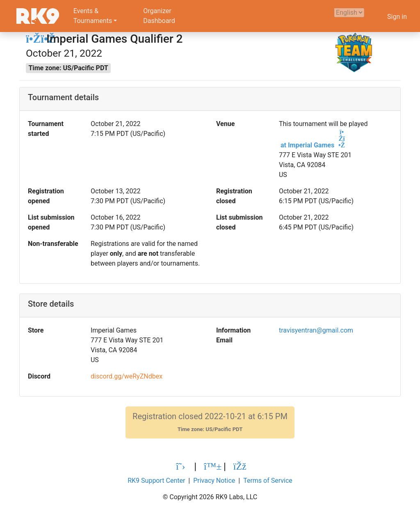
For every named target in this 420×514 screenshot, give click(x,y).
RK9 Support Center (156, 481)
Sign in (397, 17)
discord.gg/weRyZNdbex (127, 376)
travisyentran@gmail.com (316, 330)
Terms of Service (268, 481)
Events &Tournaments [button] (93, 16)
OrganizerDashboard (159, 16)
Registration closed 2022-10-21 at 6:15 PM (210, 422)
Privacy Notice (214, 481)
